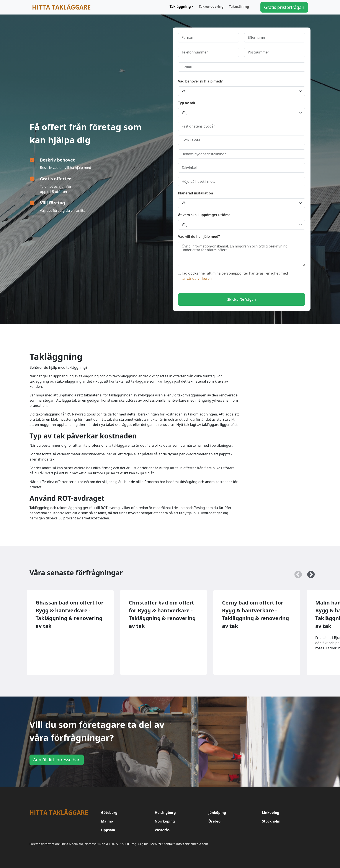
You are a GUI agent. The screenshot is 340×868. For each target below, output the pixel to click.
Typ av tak (187, 103)
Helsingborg (165, 813)
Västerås (162, 830)
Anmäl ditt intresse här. (57, 760)
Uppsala (108, 830)
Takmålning (239, 6)
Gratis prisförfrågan (284, 7)
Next (309, 573)
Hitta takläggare (61, 7)
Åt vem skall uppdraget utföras (204, 215)
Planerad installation (195, 193)
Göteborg (109, 813)
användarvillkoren (197, 278)
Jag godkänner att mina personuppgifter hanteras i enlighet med (233, 276)
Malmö (107, 821)
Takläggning (180, 6)
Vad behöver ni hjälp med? (200, 81)
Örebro (214, 821)
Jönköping (217, 813)
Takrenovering (211, 6)
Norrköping (165, 821)
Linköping (271, 813)
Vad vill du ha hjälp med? (199, 236)
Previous (296, 573)
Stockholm (271, 821)
